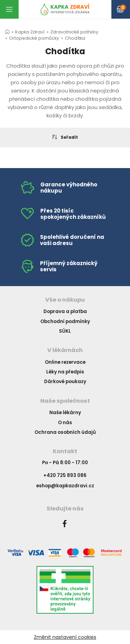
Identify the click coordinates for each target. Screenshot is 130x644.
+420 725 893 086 (65, 475)
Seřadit (65, 137)
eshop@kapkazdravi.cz (65, 486)
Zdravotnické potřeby (74, 32)
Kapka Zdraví (30, 32)
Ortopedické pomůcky (34, 38)
